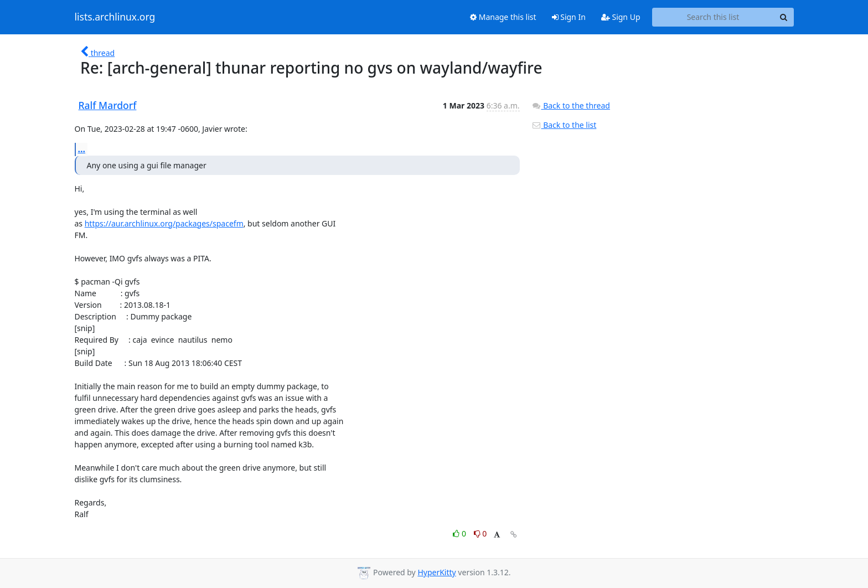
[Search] (784, 17)
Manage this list (503, 17)
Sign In (569, 17)
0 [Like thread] (460, 533)
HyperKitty (436, 572)
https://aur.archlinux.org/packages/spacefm (164, 223)
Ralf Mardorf (108, 105)
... (82, 149)
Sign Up (621, 17)
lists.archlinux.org (115, 17)
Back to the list (564, 125)
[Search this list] (713, 17)
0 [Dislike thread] (480, 533)
